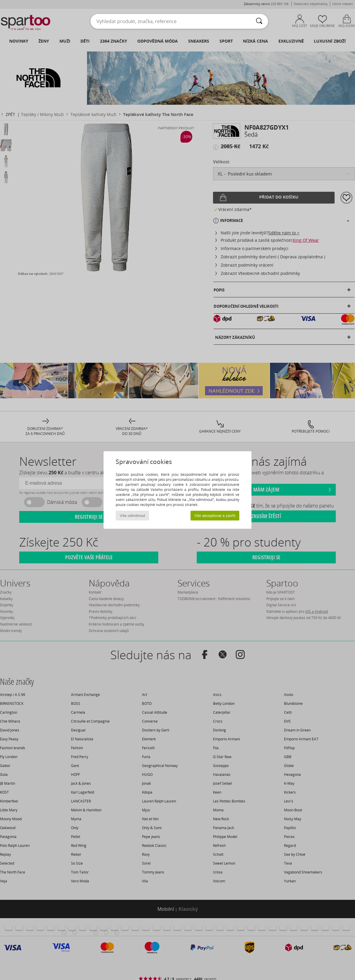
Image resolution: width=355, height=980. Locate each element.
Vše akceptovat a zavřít (215, 516)
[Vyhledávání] (259, 21)
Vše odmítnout (133, 516)
